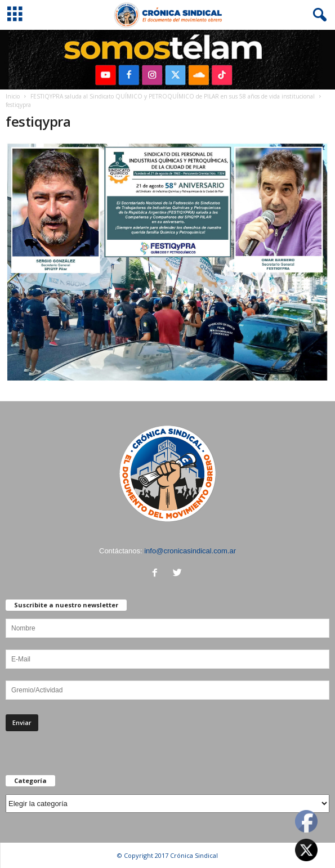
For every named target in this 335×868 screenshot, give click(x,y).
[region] (167, 60)
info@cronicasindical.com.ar (190, 551)
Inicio (13, 96)
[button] (318, 15)
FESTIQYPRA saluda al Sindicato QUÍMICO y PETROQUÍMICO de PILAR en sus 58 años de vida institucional (173, 96)
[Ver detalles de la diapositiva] (167, 60)
